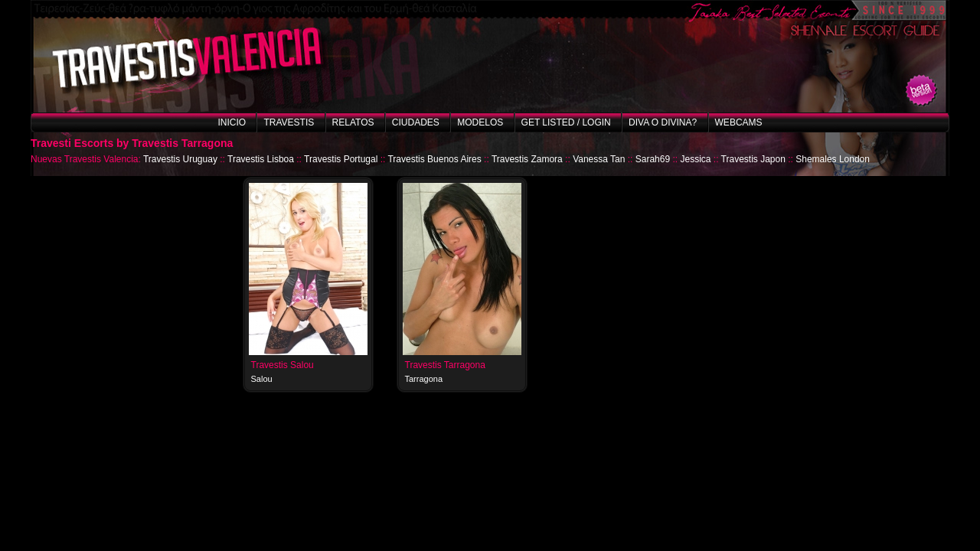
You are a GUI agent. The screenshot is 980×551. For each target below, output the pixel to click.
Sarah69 (653, 159)
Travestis (289, 122)
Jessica (695, 159)
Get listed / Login (566, 122)
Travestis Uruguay (180, 159)
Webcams (739, 122)
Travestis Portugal (341, 159)
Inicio (232, 122)
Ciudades (416, 122)
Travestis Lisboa (261, 159)
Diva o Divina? (663, 122)
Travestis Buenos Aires (434, 159)
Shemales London (833, 159)
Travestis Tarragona (445, 365)
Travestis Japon (753, 159)
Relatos (353, 122)
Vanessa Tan (599, 159)
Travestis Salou (283, 365)
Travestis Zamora (527, 159)
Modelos (480, 122)
